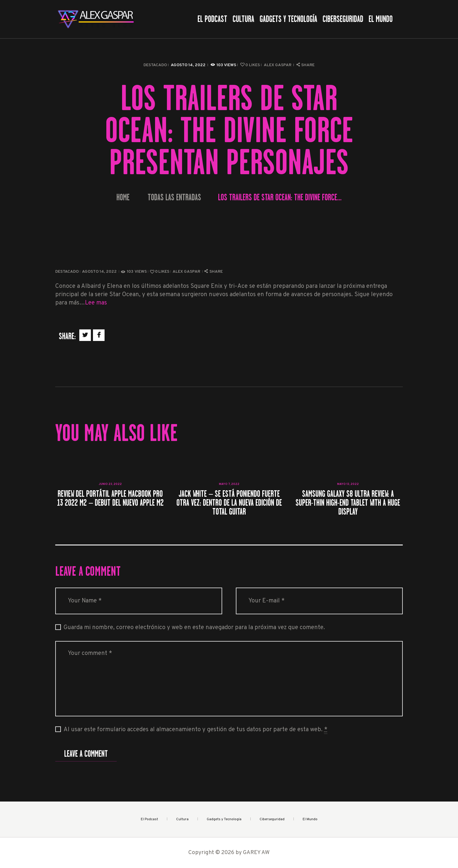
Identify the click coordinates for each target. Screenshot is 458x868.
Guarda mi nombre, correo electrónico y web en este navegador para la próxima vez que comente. (194, 628)
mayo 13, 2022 (348, 484)
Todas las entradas (174, 197)
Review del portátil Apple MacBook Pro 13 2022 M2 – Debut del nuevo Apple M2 (110, 498)
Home (123, 197)
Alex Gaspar (278, 65)
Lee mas (96, 303)
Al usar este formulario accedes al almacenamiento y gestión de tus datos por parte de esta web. (195, 730)
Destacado (155, 65)
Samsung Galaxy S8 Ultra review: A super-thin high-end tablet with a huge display (348, 503)
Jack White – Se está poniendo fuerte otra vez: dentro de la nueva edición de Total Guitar (229, 503)
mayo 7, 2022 (229, 484)
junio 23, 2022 (110, 484)
